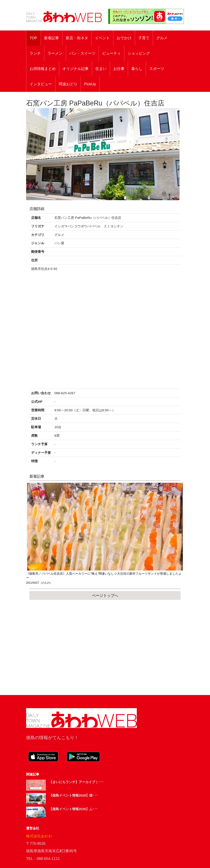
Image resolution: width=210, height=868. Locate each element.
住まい (101, 69)
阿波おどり (68, 84)
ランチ (35, 53)
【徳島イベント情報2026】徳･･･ (73, 795)
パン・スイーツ (82, 53)
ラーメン (55, 53)
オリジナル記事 (76, 69)
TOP (33, 38)
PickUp (90, 84)
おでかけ (124, 38)
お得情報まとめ (43, 69)
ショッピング (139, 53)
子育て (144, 38)
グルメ (162, 38)
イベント (102, 38)
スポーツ (157, 69)
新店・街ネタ (77, 38)
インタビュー (41, 84)
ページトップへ (105, 596)
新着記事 (52, 38)
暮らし (137, 69)
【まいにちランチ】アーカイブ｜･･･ (76, 782)
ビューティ (111, 53)
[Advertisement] (105, 647)
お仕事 (119, 69)
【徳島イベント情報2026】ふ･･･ (73, 809)
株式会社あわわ (39, 836)
